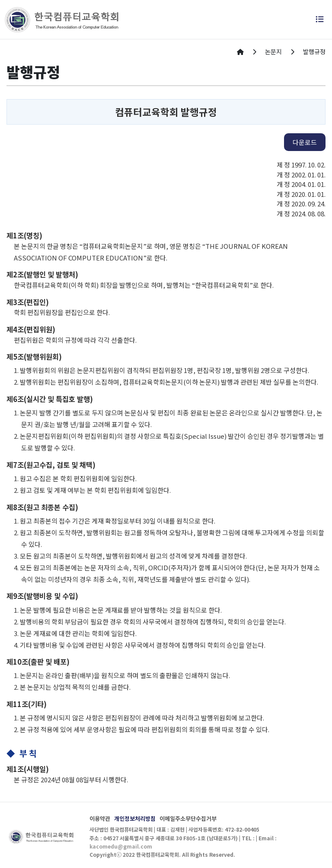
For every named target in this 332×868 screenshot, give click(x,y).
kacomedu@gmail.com (121, 846)
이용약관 (100, 818)
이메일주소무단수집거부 (188, 818)
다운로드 (305, 142)
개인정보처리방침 (135, 818)
